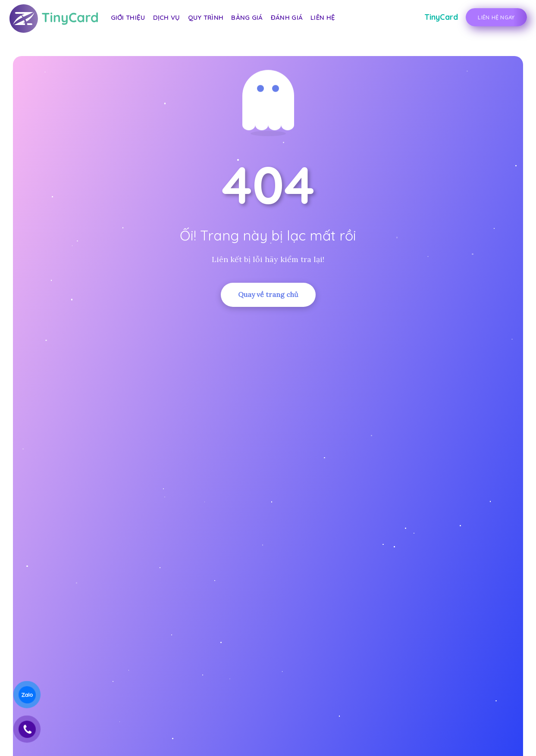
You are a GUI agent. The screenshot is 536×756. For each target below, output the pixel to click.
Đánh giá (287, 17)
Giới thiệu (128, 17)
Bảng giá (247, 17)
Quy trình (206, 17)
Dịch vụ (167, 17)
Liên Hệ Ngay (496, 17)
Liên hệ (323, 17)
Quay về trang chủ (268, 294)
